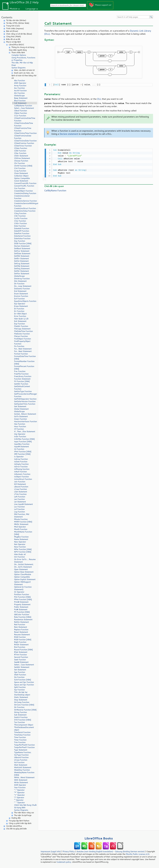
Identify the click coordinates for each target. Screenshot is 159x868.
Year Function (20, 787)
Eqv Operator (20, 304)
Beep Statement (21, 98)
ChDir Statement (21, 156)
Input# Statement (22, 447)
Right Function (20, 642)
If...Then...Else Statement (25, 431)
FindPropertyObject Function (22, 342)
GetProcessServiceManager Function (26, 395)
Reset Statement (21, 632)
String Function (20, 712)
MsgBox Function (21, 537)
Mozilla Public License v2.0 (138, 854)
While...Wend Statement (24, 777)
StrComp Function (22, 702)
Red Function (20, 625)
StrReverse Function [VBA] (25, 710)
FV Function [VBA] (22, 381)
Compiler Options (19, 55)
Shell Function (20, 675)
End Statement (20, 291)
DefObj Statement (22, 266)
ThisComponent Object (24, 725)
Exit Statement (20, 321)
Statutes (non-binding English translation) (95, 851)
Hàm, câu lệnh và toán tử (24, 70)
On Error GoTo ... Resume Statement (25, 561)
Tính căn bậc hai (21, 692)
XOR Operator (20, 785)
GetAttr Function (21, 384)
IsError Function (21, 467)
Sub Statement (20, 715)
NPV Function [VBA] (23, 552)
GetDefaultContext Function (22, 388)
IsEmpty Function (21, 464)
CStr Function (20, 216)
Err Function (19, 311)
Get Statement (20, 406)
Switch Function (21, 717)
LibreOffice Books (99, 838)
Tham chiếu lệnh (18, 52)
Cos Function (20, 188)
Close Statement (21, 173)
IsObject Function (22, 477)
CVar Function (20, 221)
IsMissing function (22, 469)
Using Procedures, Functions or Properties (23, 59)
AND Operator (20, 83)
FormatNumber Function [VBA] (24, 363)
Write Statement (21, 782)
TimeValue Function (22, 735)
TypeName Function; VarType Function (23, 754)
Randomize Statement (23, 620)
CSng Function (20, 213)
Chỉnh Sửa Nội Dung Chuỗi (25, 805)
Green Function (20, 419)
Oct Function (19, 557)
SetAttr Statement (22, 667)
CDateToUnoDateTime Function (24, 124)
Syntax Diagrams (19, 68)
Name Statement (21, 539)
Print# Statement (21, 602)
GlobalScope (19, 96)
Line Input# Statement (23, 504)
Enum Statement (21, 294)
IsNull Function (20, 472)
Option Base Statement (24, 572)
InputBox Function (22, 444)
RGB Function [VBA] (23, 640)
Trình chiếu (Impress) (15, 28)
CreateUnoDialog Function (25, 193)
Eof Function (19, 299)
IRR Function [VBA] (22, 454)
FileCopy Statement (22, 329)
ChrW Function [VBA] (23, 166)
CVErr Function (20, 223)
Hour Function (20, 426)
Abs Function (20, 81)
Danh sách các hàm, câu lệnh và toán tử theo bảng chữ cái (24, 76)
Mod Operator (20, 527)
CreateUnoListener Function (22, 197)
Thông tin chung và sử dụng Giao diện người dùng (22, 49)
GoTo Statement (21, 416)
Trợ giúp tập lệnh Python (19, 821)
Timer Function (20, 740)
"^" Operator (19, 803)
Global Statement (21, 409)
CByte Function (20, 113)
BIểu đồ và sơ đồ (13, 39)
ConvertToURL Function (24, 186)
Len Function (19, 499)
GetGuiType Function (23, 391)
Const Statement (21, 181)
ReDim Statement (21, 622)
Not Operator (20, 544)
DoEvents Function (22, 289)
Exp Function (20, 324)
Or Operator (19, 592)
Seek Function (20, 660)
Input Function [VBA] (23, 442)
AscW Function (20, 91)
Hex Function (20, 424)
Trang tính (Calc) (13, 26)
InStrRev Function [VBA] (24, 439)
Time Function (20, 737)
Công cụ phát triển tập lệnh (20, 823)
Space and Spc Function (24, 682)
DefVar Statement (22, 274)
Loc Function (19, 507)
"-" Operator (19, 790)
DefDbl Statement (22, 256)
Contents (7, 17)
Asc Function (19, 88)
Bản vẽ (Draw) (12, 31)
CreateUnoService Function (25, 201)
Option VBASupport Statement (22, 583)
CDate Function (21, 148)
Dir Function (19, 284)
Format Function (21, 354)
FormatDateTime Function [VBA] (25, 358)
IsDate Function (21, 462)
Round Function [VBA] (23, 650)
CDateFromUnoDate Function (23, 137)
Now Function (20, 547)
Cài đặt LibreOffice (14, 826)
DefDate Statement (22, 253)
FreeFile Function (21, 374)
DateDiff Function (22, 231)
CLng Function (20, 171)
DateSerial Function (22, 236)
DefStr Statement (22, 271)
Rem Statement (21, 627)
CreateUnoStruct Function (25, 208)
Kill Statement (20, 484)
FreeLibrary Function (23, 376)
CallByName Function (23, 106)
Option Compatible (22, 178)
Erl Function (19, 309)
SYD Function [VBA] (23, 720)
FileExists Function (22, 334)
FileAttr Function (21, 326)
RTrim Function (20, 655)
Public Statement (21, 607)
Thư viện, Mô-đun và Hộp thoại (22, 64)
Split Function (20, 687)
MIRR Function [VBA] (23, 522)
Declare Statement (22, 246)
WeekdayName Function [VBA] (24, 774)
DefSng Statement (22, 269)
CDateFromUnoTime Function (23, 129)
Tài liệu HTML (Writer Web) (18, 23)
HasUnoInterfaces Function (26, 421)
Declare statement (69, 134)
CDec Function (20, 153)
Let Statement (20, 502)
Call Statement (20, 103)
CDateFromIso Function (24, 143)
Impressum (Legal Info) (51, 851)
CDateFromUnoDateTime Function (25, 119)
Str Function (19, 707)
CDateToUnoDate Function (25, 141)
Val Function (19, 762)
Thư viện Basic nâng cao (24, 813)
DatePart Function (22, 233)
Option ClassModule (23, 574)
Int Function (19, 449)
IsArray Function (21, 459)
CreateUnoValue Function (25, 211)
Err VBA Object (20, 314)
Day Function (20, 241)
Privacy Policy (69, 851)
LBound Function (21, 487)
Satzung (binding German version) (130, 851)
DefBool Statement (22, 248)
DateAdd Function (22, 228)
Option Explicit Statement (25, 579)
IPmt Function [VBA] (23, 452)
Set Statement (20, 670)
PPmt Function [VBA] (23, 599)
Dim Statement (20, 281)
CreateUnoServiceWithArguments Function (26, 205)
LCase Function (20, 489)
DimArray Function (22, 279)
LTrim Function (20, 494)
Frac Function (20, 371)
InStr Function (20, 437)
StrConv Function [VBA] (24, 705)
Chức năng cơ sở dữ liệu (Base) (19, 34)
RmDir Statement (21, 645)
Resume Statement (22, 635)
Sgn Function (20, 672)
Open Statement (21, 569)
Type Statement (21, 750)
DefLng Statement (22, 264)
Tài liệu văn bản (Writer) (16, 20)
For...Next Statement (23, 349)
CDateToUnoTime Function (25, 133)
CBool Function (21, 111)
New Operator (20, 542)
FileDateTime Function (23, 331)
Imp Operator (20, 434)
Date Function (20, 226)
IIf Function (19, 429)
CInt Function (20, 168)
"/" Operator (19, 798)
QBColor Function (22, 615)
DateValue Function (22, 238)
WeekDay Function (22, 770)
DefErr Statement (21, 259)
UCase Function (21, 760)
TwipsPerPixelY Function (24, 747)
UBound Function (21, 757)
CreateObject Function (23, 191)
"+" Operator (19, 795)
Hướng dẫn (16, 818)
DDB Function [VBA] (23, 243)
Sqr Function (19, 690)
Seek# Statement (21, 662)
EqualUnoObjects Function (25, 301)
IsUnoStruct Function (23, 479)
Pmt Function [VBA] (22, 597)
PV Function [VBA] (22, 612)
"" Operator (19, 800)
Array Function (20, 86)
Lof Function (19, 509)
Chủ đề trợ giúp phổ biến (16, 829)
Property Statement (22, 604)
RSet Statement (21, 652)
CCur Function (20, 116)
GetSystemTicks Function (25, 404)
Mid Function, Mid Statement (22, 515)
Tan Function (19, 722)
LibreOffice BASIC (16, 45)
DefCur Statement (22, 251)
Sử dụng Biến (20, 808)
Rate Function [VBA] (23, 617)
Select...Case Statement (24, 108)
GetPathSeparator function (25, 399)
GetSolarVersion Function (25, 401)
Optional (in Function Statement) (23, 588)
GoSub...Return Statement (25, 414)
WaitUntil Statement (23, 767)
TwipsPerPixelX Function (24, 745)
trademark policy (64, 862)
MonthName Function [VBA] (23, 533)
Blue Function (20, 101)
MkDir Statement (21, 524)
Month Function (21, 529)
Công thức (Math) (13, 36)
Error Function (20, 316)
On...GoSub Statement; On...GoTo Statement (24, 566)
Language (31, 9)
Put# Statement (21, 609)
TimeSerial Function (22, 732)
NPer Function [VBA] (23, 549)
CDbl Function (20, 151)
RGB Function (20, 637)
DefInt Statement (21, 261)
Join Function (20, 482)
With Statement (21, 780)
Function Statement (22, 379)
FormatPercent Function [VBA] (24, 368)
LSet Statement (21, 492)
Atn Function (19, 93)
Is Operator (19, 457)
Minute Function (21, 519)
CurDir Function (21, 218)
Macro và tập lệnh (13, 42)
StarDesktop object (22, 695)
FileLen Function (21, 336)
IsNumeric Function (22, 474)
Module (13, 9)
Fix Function (19, 346)
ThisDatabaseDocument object (24, 729)
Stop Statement (21, 700)
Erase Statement (21, 306)
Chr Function (19, 163)
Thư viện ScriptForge (23, 815)
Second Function (21, 657)
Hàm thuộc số (20, 554)
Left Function (20, 497)
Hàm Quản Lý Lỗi (21, 319)
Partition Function (22, 594)
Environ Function (21, 296)
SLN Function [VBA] (23, 680)
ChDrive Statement (22, 158)
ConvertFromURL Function (25, 183)
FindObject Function (23, 339)
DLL (99, 99)
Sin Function (19, 677)
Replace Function (21, 630)
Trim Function (20, 742)
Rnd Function (20, 647)
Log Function (20, 512)
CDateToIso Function (23, 146)
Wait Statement (21, 765)
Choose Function (21, 161)
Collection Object (21, 176)
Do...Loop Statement (23, 286)
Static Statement (21, 697)
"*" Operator (19, 792)
